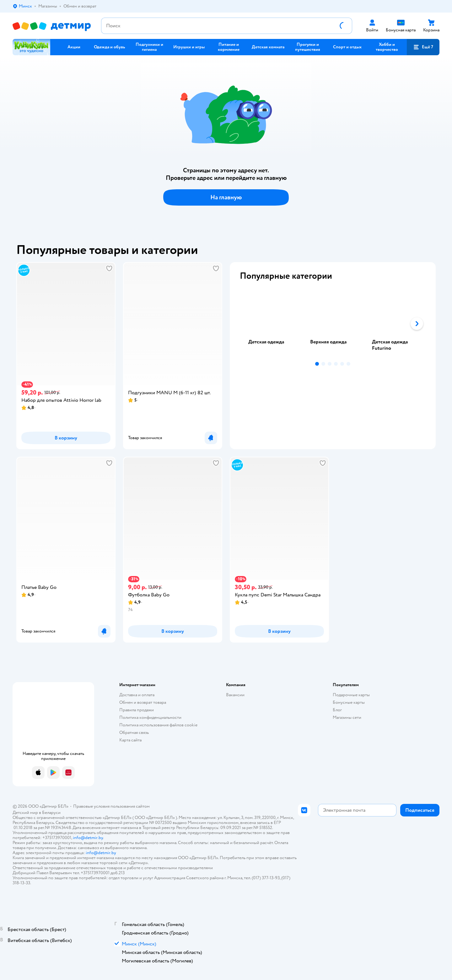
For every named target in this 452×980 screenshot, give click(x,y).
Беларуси (51, 813)
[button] (423, 47)
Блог (337, 710)
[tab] (271, 324)
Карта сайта (130, 740)
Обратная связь (134, 732)
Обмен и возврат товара (143, 702)
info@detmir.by (88, 838)
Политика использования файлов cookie (158, 725)
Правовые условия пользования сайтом (111, 806)
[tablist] (333, 324)
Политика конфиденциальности (150, 717)
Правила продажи (137, 710)
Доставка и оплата (137, 695)
